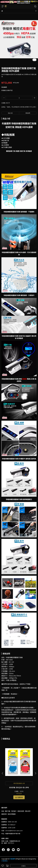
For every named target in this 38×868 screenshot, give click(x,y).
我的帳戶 (14, 811)
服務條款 (4, 814)
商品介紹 (10, 113)
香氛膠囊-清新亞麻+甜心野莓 (19, 787)
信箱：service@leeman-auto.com (12, 831)
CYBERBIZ (4, 861)
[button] (35, 773)
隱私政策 (28, 811)
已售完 (23, 866)
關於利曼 (8, 811)
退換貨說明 (21, 811)
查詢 (3, 811)
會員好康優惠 (12, 814)
